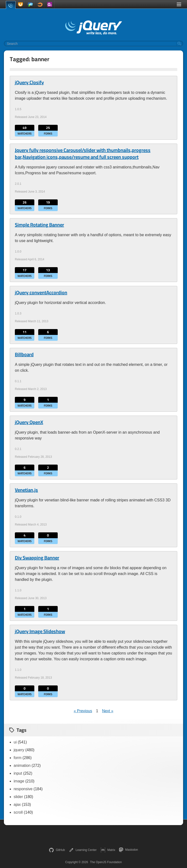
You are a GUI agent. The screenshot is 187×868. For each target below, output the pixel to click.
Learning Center (83, 850)
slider (18, 797)
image (19, 781)
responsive (23, 789)
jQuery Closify (29, 82)
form (18, 758)
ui (15, 742)
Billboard (24, 354)
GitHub (57, 850)
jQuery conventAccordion (41, 293)
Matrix (108, 850)
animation (22, 766)
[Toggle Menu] (179, 4)
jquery (19, 750)
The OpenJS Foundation (106, 862)
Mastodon (128, 850)
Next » (108, 711)
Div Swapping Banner (37, 558)
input (18, 773)
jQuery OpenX (29, 422)
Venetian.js (26, 490)
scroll (18, 812)
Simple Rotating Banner (39, 225)
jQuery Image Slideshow (40, 631)
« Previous (83, 711)
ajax (17, 805)
